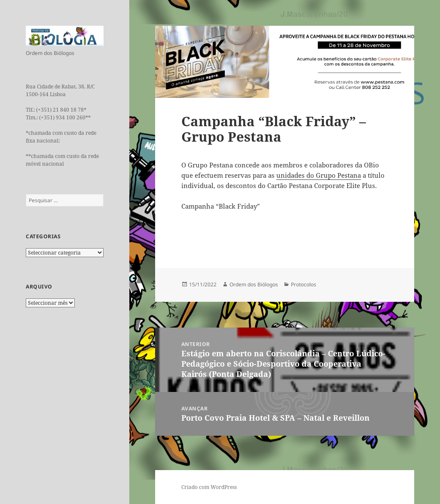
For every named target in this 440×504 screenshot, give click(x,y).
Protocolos (304, 284)
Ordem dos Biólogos (254, 284)
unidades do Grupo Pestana (319, 175)
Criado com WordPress (209, 487)
